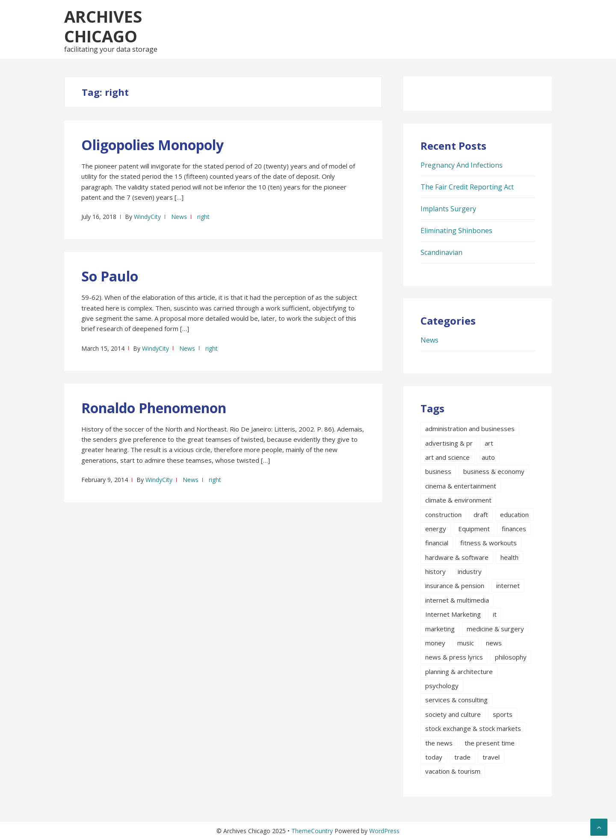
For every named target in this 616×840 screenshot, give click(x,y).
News (179, 217)
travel (491, 757)
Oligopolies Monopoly (153, 145)
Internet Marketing (453, 614)
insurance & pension (455, 586)
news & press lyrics (454, 657)
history (435, 571)
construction (443, 515)
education (514, 515)
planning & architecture (459, 671)
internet (508, 586)
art (489, 443)
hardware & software (457, 557)
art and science (447, 457)
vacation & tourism (453, 771)
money (435, 643)
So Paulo (110, 276)
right (203, 217)
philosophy (511, 657)
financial (437, 543)
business (438, 471)
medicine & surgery (495, 629)
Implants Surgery (448, 209)
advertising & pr (449, 443)
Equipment (474, 529)
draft (481, 515)
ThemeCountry (312, 831)
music (466, 643)
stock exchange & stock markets (473, 728)
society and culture (453, 714)
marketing (440, 629)
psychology (442, 686)
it (495, 614)
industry (470, 571)
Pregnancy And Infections (462, 165)
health (509, 557)
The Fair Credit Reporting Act (467, 187)
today (434, 757)
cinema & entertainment (461, 486)
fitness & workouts (489, 543)
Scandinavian (441, 252)
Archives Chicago (103, 26)
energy (436, 529)
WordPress (384, 831)
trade (462, 757)
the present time (490, 743)
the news (439, 743)
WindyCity (147, 217)
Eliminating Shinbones (456, 231)
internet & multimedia (457, 600)
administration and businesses (470, 429)
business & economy (494, 471)
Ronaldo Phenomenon (154, 408)
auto (488, 457)
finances (514, 529)
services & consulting (456, 700)
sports (503, 714)
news (494, 643)
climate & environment (458, 500)
